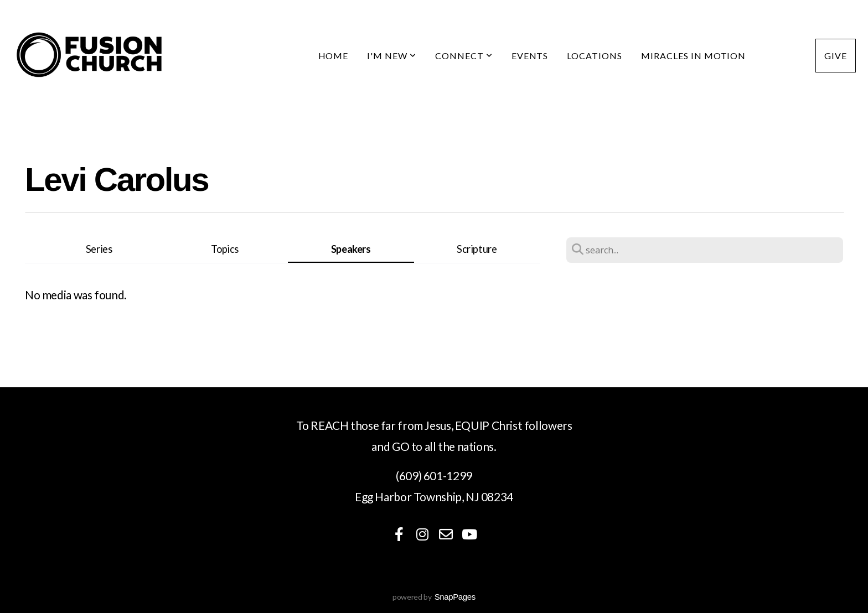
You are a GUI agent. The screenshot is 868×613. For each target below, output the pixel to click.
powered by (434, 597)
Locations (595, 56)
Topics (225, 249)
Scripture (477, 249)
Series (99, 249)
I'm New (392, 56)
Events (530, 56)
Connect (464, 56)
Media (781, 56)
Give (836, 56)
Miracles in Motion (693, 56)
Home (334, 56)
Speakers (351, 249)
